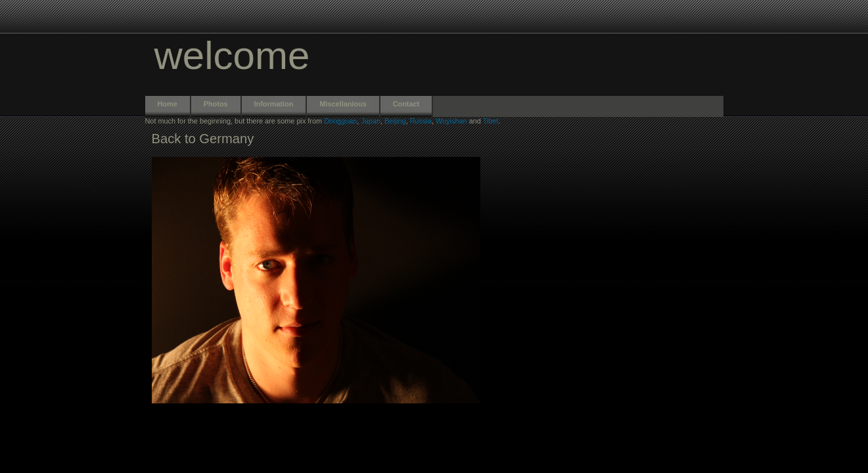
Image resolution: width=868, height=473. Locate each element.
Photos (216, 104)
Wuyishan (451, 121)
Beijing (395, 121)
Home (168, 104)
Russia (421, 121)
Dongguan (340, 121)
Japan (371, 121)
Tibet (491, 121)
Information (274, 104)
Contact (406, 104)
